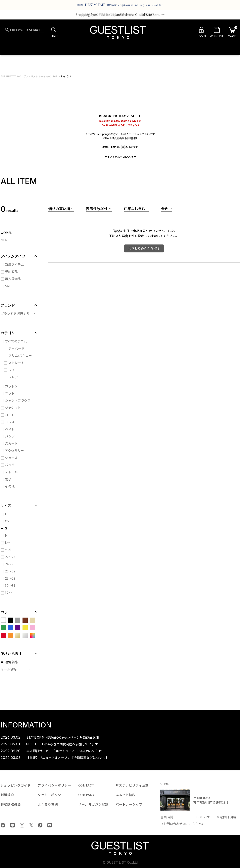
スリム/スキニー (20, 355)
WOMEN (7, 233)
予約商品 (11, 272)
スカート (11, 443)
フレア (13, 377)
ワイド (13, 370)
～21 (8, 550)
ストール (11, 472)
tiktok (40, 825)
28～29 (10, 578)
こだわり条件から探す (144, 248)
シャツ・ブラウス (18, 400)
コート (10, 415)
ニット (10, 393)
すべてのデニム (16, 341)
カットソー (13, 386)
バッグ (10, 465)
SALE (9, 286)
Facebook (3, 825)
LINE (12, 825)
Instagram (22, 825)
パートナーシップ (129, 804)
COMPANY (86, 795)
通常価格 (11, 662)
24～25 (10, 564)
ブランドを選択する (15, 313)
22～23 (10, 557)
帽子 (8, 479)
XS (7, 521)
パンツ (10, 436)
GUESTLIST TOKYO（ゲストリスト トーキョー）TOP (29, 76)
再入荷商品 (13, 279)
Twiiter (31, 825)
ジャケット (13, 407)
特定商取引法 (11, 804)
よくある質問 (48, 804)
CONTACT (86, 785)
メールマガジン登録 (93, 804)
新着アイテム (14, 264)
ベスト (10, 429)
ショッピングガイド (16, 785)
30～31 (10, 585)
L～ (7, 542)
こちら (194, 824)
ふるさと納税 (126, 795)
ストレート (16, 363)
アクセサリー (14, 450)
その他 (10, 486)
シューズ (11, 458)
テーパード (16, 348)
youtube (50, 825)
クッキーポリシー (51, 795)
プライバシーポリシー (54, 785)
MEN (4, 240)
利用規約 (7, 795)
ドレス (10, 422)
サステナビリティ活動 (132, 785)
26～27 (10, 571)
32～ (8, 593)
